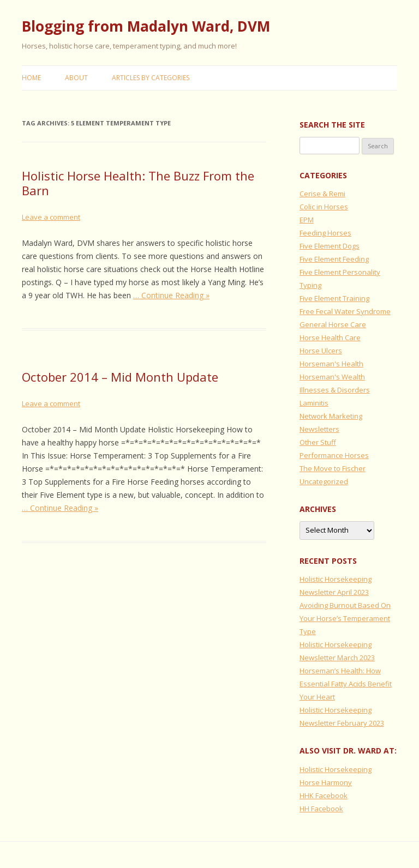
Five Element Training (334, 298)
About (76, 78)
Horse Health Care (330, 337)
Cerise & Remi (322, 194)
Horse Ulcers (321, 351)
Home (31, 78)
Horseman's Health (331, 364)
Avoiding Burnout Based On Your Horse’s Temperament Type (345, 618)
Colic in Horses (324, 207)
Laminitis (314, 403)
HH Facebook (321, 809)
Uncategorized (324, 481)
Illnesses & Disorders (335, 390)
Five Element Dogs (330, 246)
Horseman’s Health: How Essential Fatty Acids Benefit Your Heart (346, 684)
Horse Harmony (326, 782)
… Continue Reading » (171, 295)
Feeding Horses (325, 233)
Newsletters (319, 429)
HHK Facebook (324, 795)
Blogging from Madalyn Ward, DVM (146, 26)
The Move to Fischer (333, 468)
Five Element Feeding (334, 259)
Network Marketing (331, 416)
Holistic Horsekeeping (336, 769)
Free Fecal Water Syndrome (345, 311)
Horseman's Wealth (332, 377)
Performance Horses (334, 455)
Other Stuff (318, 442)
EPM (307, 220)
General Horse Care (333, 324)
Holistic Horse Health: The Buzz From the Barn (138, 183)
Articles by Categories (151, 78)
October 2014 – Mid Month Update (120, 377)
